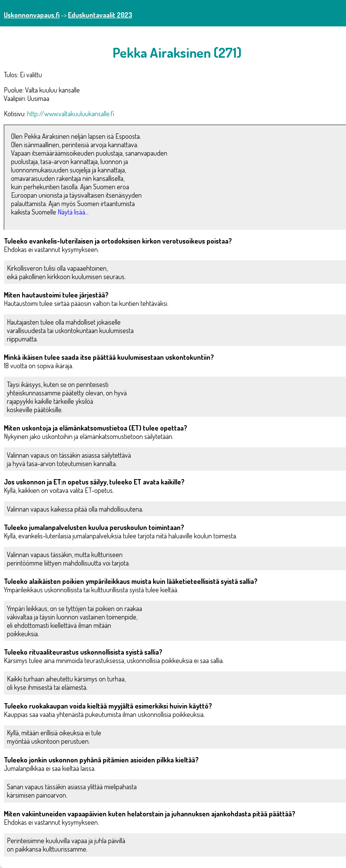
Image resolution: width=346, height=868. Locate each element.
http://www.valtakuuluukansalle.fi (71, 114)
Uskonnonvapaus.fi (32, 15)
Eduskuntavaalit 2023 (100, 15)
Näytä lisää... (73, 212)
